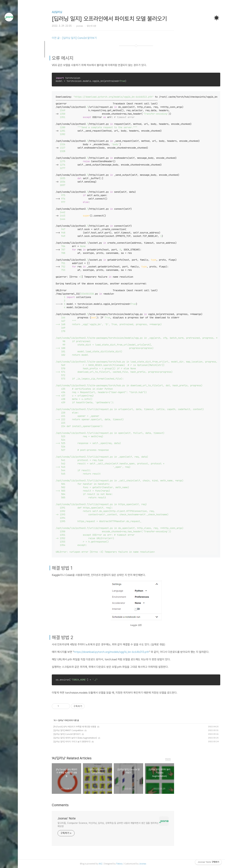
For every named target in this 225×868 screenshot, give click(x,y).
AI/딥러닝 (65, 12)
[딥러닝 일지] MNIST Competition (77, 730)
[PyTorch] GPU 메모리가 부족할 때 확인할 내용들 (83, 727)
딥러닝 (69, 720)
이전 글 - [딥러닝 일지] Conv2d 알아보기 (83, 38)
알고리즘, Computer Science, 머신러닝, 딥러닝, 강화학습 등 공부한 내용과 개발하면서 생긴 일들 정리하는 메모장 (116, 825)
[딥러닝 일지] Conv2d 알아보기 (76, 734)
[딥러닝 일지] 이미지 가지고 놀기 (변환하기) (80, 742)
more (176, 759)
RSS (9, 854)
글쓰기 (9, 837)
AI (63, 720)
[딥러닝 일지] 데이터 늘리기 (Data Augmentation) (84, 738)
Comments (69, 805)
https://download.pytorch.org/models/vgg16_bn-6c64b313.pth (120, 652)
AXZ (109, 864)
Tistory (128, 864)
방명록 (9, 846)
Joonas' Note (75, 818)
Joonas (151, 864)
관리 (9, 863)
